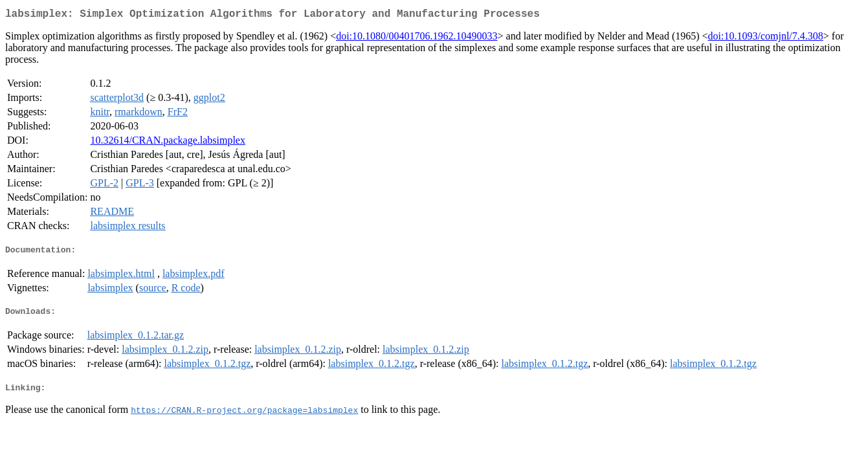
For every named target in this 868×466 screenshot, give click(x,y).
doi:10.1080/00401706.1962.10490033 (417, 39)
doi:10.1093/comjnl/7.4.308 (766, 39)
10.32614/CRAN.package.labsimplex (168, 143)
